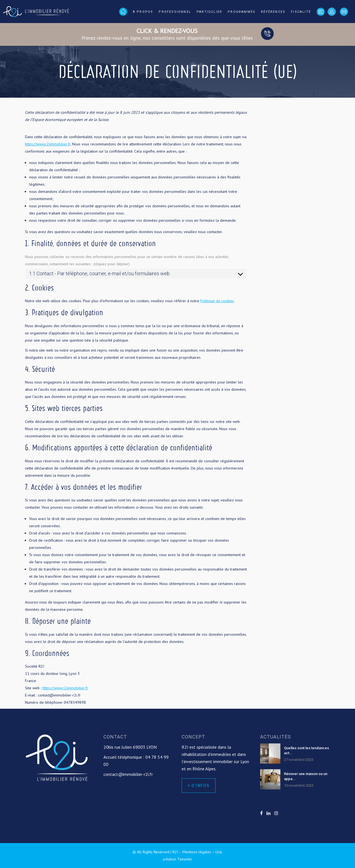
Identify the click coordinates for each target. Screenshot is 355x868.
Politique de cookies (217, 301)
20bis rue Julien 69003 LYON (130, 747)
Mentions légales (197, 852)
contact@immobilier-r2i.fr (128, 774)
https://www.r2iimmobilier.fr (48, 144)
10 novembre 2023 (299, 785)
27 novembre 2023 (299, 760)
